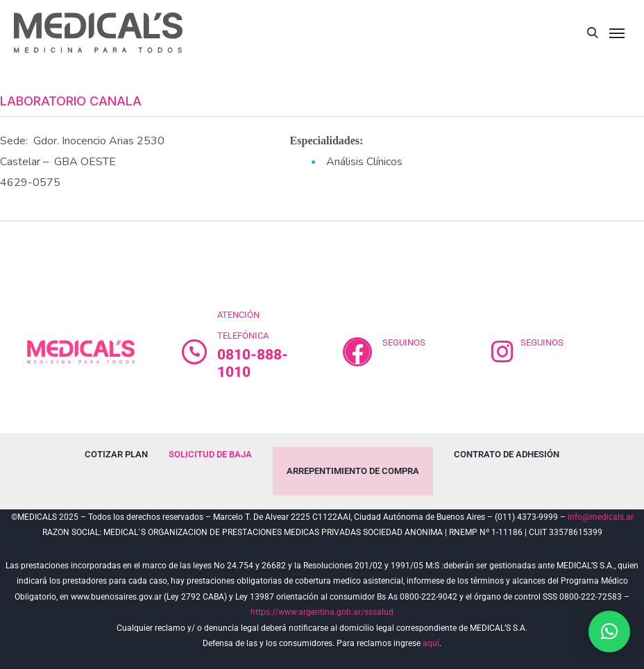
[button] (609, 632)
